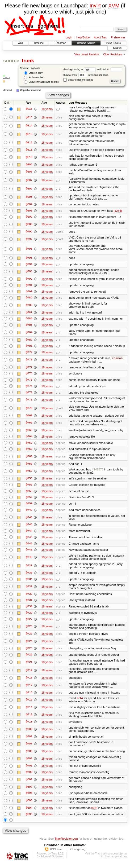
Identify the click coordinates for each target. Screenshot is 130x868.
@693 (29, 818)
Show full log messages (78, 80)
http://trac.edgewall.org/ (114, 861)
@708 (29, 740)
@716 (29, 696)
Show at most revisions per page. (86, 75)
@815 (29, 117)
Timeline (39, 43)
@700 (29, 776)
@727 (29, 622)
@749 (29, 513)
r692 (94, 812)
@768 (29, 417)
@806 (29, 189)
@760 (29, 459)
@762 (29, 451)
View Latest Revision (87, 54)
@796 (29, 249)
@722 (29, 658)
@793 (29, 272)
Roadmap (60, 43)
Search (117, 48)
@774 (29, 388)
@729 (29, 616)
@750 (29, 506)
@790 (29, 292)
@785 (29, 326)
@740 (29, 560)
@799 (29, 232)
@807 (29, 180)
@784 (29, 333)
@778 (29, 361)
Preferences (118, 38)
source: (12, 61)
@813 (29, 134)
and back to (110, 69)
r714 (80, 702)
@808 (29, 172)
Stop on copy (33, 73)
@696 (29, 797)
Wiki (20, 43)
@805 (29, 197)
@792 (29, 279)
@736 (29, 576)
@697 (29, 791)
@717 (29, 689)
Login (69, 38)
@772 (29, 394)
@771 (29, 402)
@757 (29, 473)
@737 (29, 569)
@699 (29, 784)
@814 (29, 126)
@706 (29, 755)
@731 (29, 603)
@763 (29, 445)
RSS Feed (57, 854)
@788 (29, 306)
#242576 (98, 472)
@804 (29, 204)
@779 (29, 353)
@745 (29, 527)
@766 (29, 425)
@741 (29, 553)
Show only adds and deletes (41, 82)
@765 (29, 432)
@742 (29, 547)
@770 (29, 410)
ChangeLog (78, 854)
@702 (29, 763)
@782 (29, 341)
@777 (29, 369)
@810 (29, 157)
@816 (29, 109)
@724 (29, 645)
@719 (29, 674)
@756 (29, 481)
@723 (29, 652)
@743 (29, 540)
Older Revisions (113, 54)
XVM (114, 6)
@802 (29, 217)
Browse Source (86, 43)
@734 (29, 582)
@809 (29, 165)
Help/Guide (83, 38)
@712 (29, 718)
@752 (29, 500)
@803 (29, 211)
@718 (29, 681)
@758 (29, 466)
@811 (29, 150)
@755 (29, 487)
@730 (29, 610)
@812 (29, 143)
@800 (29, 224)
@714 (29, 711)
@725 (29, 637)
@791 (29, 286)
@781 (29, 347)
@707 (29, 748)
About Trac (100, 38)
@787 (29, 313)
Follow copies (33, 78)
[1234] (118, 211)
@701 (29, 770)
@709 (29, 733)
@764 (29, 439)
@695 (29, 805)
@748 (29, 520)
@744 (29, 534)
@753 (29, 494)
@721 (29, 666)
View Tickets (113, 43)
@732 (29, 597)
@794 (29, 265)
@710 (29, 726)
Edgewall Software (51, 861)
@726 (29, 630)
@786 (29, 320)
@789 (29, 298)
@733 (29, 590)
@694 (29, 812)
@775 (29, 382)
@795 (29, 258)
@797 (29, 239)
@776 (29, 375)
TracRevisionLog (66, 843)
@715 (29, 703)
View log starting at (80, 69)
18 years (47, 109)
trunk (28, 61)
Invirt (95, 6)
